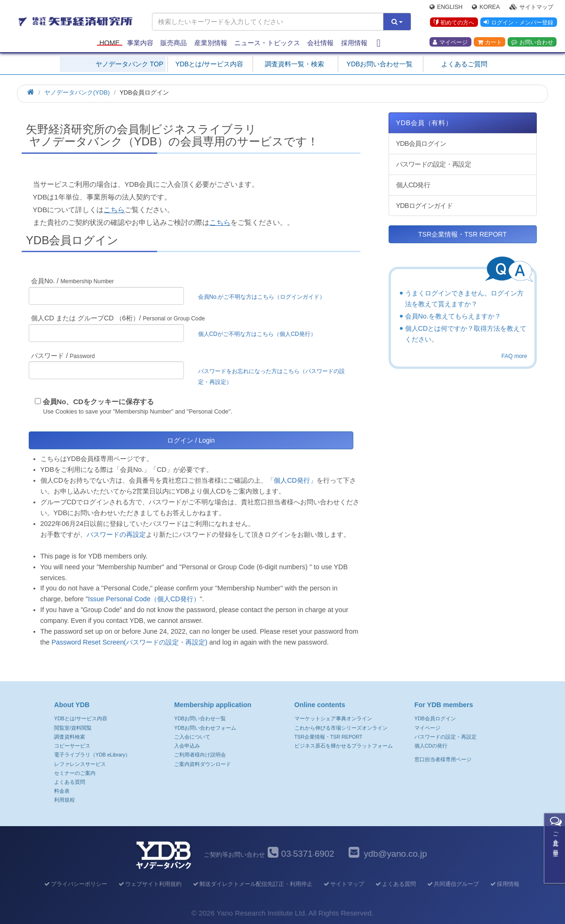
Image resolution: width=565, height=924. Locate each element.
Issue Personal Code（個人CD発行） (144, 599)
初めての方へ (454, 23)
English (446, 8)
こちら (114, 210)
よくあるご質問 (464, 64)
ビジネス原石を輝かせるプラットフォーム (344, 746)
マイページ (450, 43)
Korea (486, 8)
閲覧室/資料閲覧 (73, 728)
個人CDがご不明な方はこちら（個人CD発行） (257, 334)
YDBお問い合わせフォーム (205, 728)
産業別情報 (211, 43)
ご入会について (192, 737)
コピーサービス (72, 746)
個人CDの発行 (431, 746)
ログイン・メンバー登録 (518, 23)
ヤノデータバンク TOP (129, 64)
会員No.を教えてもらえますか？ (453, 316)
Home (109, 43)
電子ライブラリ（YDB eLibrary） (92, 755)
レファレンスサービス (80, 764)
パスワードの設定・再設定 (434, 164)
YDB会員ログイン (421, 143)
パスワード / (63, 356)
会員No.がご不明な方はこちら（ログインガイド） (265, 297)
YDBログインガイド (424, 206)
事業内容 (140, 43)
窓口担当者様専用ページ (443, 759)
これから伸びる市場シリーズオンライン (341, 728)
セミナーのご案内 (75, 773)
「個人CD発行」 (292, 480)
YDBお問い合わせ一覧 (380, 64)
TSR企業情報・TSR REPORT (462, 234)
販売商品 (174, 43)
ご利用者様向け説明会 (200, 755)
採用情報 (354, 43)
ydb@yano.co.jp (395, 854)
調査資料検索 (70, 737)
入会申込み (187, 746)
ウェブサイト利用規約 (149, 884)
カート (490, 43)
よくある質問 (70, 782)
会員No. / (72, 281)
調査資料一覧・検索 (294, 64)
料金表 (62, 791)
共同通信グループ (452, 884)
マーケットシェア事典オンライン (333, 718)
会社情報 (320, 43)
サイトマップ (531, 8)
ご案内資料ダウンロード (203, 764)
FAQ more (514, 356)
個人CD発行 (413, 185)
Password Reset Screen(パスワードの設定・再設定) (129, 642)
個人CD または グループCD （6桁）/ (118, 318)
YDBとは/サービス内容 (210, 64)
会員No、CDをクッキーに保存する (99, 402)
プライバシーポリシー (75, 884)
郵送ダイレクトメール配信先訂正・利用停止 (252, 884)
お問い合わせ (532, 43)
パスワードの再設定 (116, 534)
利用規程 (64, 800)
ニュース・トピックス (267, 43)
